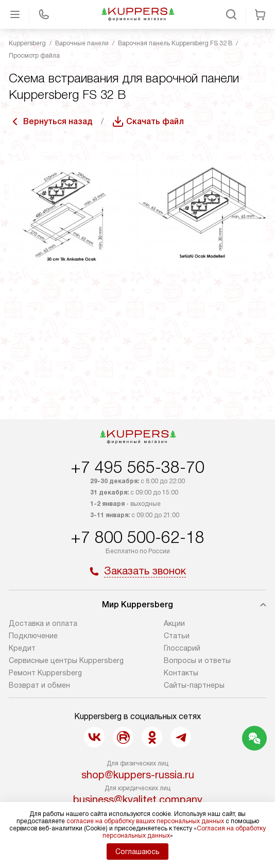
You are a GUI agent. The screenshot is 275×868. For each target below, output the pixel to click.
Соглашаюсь (137, 852)
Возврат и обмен (39, 685)
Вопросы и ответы (197, 660)
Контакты (181, 673)
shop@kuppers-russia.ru (138, 775)
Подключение (33, 636)
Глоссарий (182, 648)
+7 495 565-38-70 (137, 467)
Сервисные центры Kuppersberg (66, 660)
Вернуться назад (58, 121)
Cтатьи (177, 636)
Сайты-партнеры (194, 685)
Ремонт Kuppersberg (45, 673)
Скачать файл (155, 121)
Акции (174, 623)
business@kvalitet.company (138, 799)
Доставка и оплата (43, 623)
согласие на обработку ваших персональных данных (145, 821)
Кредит (22, 648)
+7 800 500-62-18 (137, 537)
